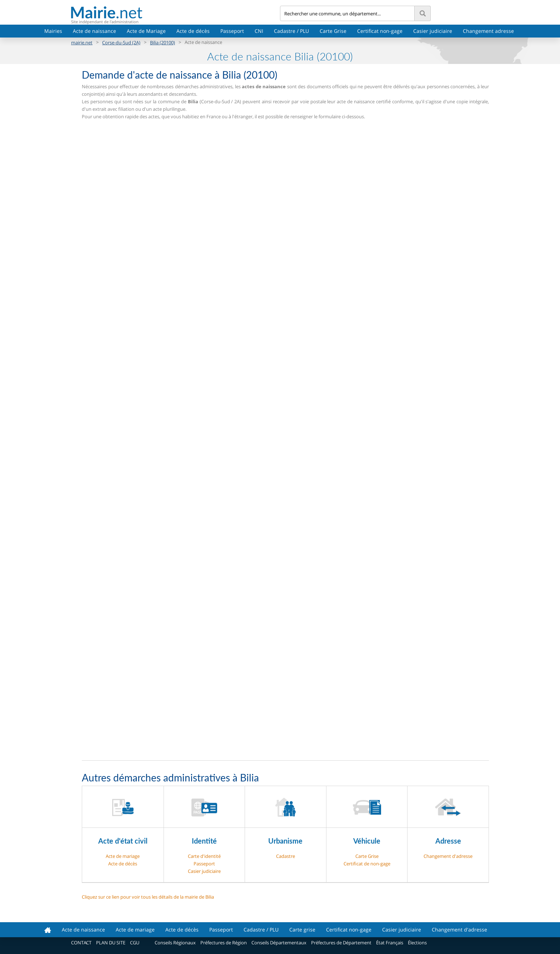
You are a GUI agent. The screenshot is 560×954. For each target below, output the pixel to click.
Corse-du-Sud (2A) (121, 43)
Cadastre (286, 856)
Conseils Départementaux (279, 943)
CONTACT (81, 943)
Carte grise (302, 930)
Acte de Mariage (146, 31)
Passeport (232, 31)
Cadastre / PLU (291, 31)
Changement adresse (488, 31)
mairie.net (82, 43)
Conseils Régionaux (175, 943)
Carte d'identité (204, 856)
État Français (390, 943)
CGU (135, 943)
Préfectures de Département (341, 943)
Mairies (53, 31)
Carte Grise (333, 31)
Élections (417, 943)
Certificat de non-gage (367, 864)
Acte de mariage (123, 856)
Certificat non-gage (380, 31)
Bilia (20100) (162, 43)
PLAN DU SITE (111, 943)
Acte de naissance (94, 31)
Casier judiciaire (433, 31)
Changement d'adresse (448, 856)
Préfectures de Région (224, 943)
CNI (259, 31)
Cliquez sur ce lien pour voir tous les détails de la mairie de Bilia (148, 897)
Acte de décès (193, 31)
